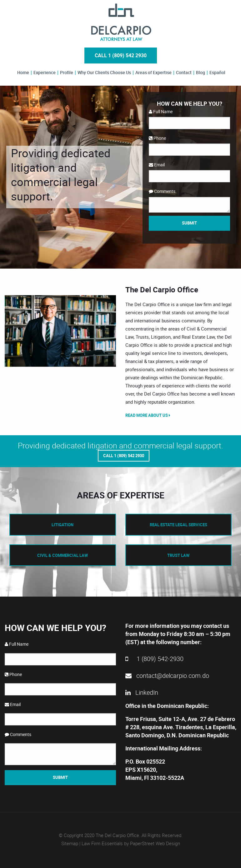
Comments (162, 191)
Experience (45, 73)
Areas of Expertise (153, 73)
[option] (60, 331)
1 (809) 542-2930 (154, 659)
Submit (189, 223)
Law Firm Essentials (102, 843)
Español (217, 73)
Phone (157, 138)
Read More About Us (148, 415)
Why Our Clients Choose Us (104, 73)
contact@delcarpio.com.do (167, 676)
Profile (67, 73)
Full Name (161, 111)
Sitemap (70, 843)
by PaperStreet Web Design (152, 843)
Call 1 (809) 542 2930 (121, 55)
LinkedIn (142, 692)
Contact (184, 73)
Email (157, 165)
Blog (201, 73)
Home (23, 73)
